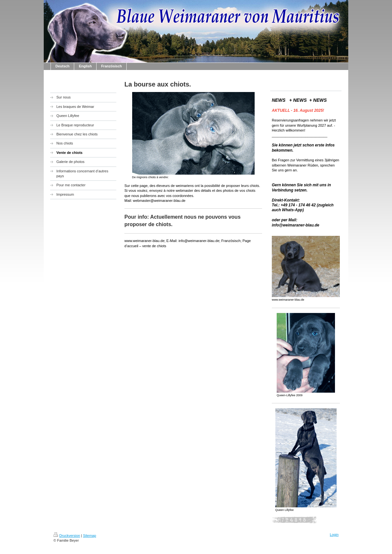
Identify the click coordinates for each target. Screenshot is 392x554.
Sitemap (89, 536)
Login (334, 535)
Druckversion (67, 536)
